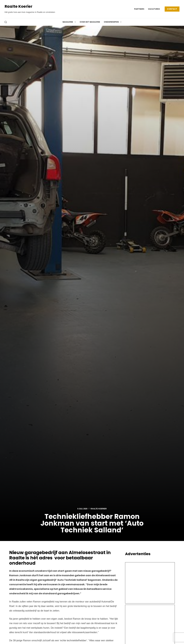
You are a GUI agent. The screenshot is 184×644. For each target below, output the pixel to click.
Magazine (70, 22)
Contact (172, 9)
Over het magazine (90, 22)
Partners (139, 9)
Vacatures (154, 9)
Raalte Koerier (18, 6)
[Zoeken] (6, 22)
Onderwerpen (113, 22)
